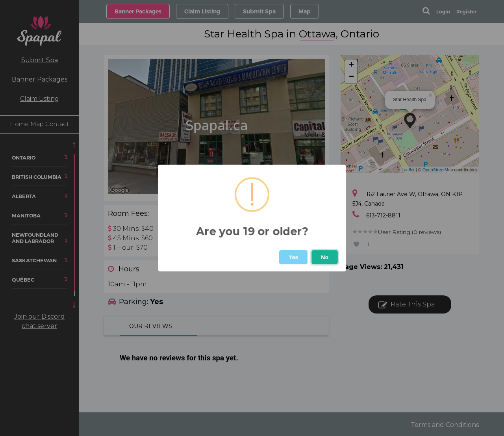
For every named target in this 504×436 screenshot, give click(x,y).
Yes (293, 257)
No (325, 257)
